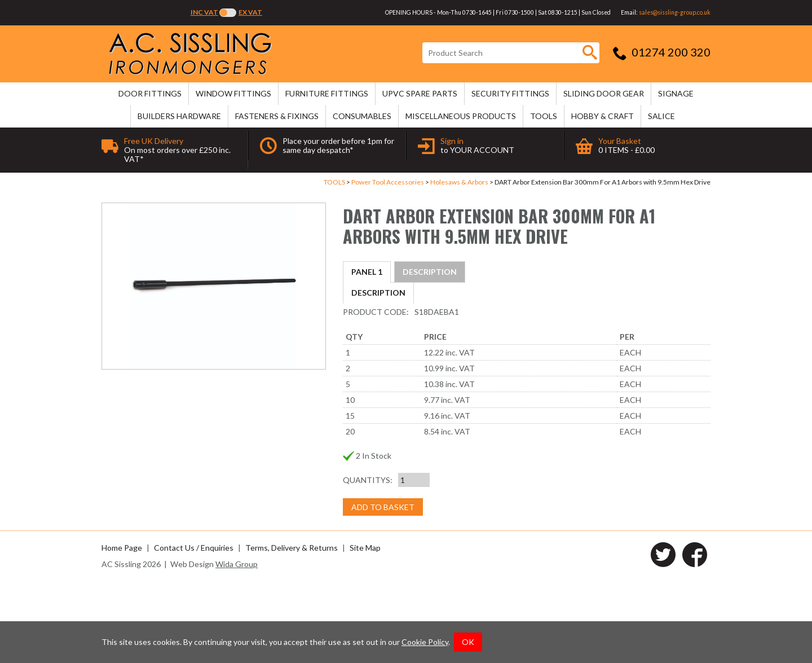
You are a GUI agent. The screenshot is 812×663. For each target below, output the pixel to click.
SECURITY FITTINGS (510, 93)
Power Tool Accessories (388, 182)
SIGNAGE (676, 93)
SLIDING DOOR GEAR (604, 93)
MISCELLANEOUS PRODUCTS (461, 116)
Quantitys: (368, 561)
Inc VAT (204, 12)
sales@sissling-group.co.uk (675, 12)
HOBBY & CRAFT (603, 116)
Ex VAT (250, 12)
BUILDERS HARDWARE (179, 116)
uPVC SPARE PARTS (420, 93)
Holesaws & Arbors (459, 182)
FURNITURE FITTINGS (327, 93)
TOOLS (544, 116)
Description (378, 272)
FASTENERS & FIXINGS (277, 116)
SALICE (661, 116)
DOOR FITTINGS (150, 93)
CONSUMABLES (362, 116)
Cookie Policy (425, 642)
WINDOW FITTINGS (233, 93)
